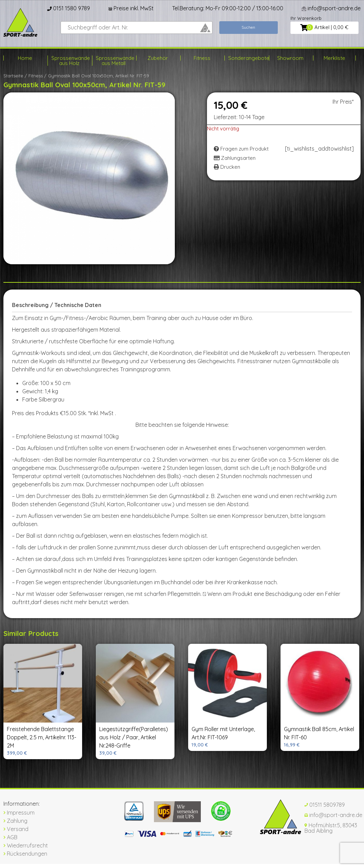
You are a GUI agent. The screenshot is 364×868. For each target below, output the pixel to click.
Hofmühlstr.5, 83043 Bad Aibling (331, 828)
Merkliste (334, 58)
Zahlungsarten (235, 158)
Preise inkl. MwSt (131, 8)
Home (25, 58)
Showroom (290, 58)
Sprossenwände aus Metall (114, 61)
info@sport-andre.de (331, 8)
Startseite (13, 76)
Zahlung (15, 821)
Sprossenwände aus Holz (69, 61)
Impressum (19, 813)
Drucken (227, 167)
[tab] (59, 305)
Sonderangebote (246, 58)
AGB (10, 837)
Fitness (202, 58)
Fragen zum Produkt (241, 149)
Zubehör (158, 58)
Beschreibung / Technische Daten (57, 305)
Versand (16, 829)
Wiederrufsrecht (26, 845)
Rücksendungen (25, 854)
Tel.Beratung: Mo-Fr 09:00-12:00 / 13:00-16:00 (228, 8)
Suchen (248, 27)
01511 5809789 (325, 805)
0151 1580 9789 (69, 8)
